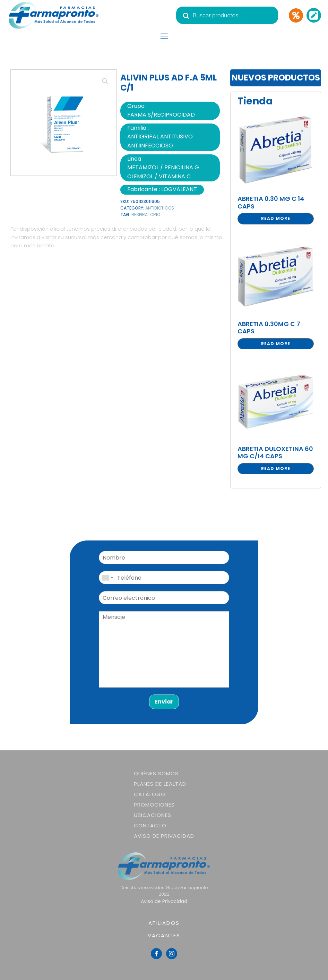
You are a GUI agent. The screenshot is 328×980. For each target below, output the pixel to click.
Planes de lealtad (160, 784)
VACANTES (164, 935)
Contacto (150, 825)
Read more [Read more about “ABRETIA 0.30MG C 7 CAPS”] (276, 344)
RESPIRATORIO (146, 215)
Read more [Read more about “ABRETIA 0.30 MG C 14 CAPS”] (276, 218)
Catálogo (150, 794)
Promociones (154, 805)
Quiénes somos (156, 773)
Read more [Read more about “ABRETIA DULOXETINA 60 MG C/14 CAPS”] (276, 468)
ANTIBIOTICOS (160, 208)
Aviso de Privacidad (164, 836)
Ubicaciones (153, 815)
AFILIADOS (164, 923)
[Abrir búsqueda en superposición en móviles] (227, 15)
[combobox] (107, 578)
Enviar (164, 702)
